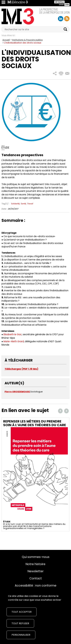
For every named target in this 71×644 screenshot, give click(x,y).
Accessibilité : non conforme (36, 585)
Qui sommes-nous (36, 557)
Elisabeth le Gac (13, 334)
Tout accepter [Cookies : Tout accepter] (22, 612)
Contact (36, 578)
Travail (30, 204)
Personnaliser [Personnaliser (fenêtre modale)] (21, 635)
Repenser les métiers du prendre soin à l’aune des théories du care (35, 423)
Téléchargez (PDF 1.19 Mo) (21, 369)
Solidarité (15, 204)
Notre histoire (35, 564)
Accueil (6, 40)
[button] (55, 74)
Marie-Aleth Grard (14, 341)
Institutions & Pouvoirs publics (27, 40)
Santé (23, 204)
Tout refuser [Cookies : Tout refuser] (20, 623)
